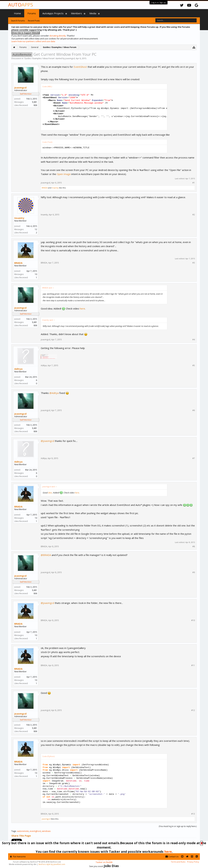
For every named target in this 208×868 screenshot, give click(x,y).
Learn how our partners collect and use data (33, 41)
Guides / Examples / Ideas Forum (39, 58)
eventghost (35, 831)
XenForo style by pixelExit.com (52, 864)
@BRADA (46, 555)
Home (17, 13)
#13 (193, 814)
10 (36, 274)
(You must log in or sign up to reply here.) (178, 826)
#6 (194, 410)
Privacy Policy (193, 862)
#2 (194, 215)
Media (93, 13)
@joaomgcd (47, 441)
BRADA (45, 188)
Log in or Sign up (159, 2)
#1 (194, 183)
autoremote (23, 831)
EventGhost (80, 67)
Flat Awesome (18, 857)
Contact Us (172, 857)
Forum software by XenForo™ (37, 862)
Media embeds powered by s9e (23, 864)
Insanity (55, 188)
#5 (194, 366)
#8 (194, 547)
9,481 (35, 102)
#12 (193, 710)
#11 (193, 665)
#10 (193, 620)
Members (76, 13)
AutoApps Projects (53, 13)
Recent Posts (34, 21)
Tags (14, 831)
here (82, 309)
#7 (194, 458)
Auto (21, 5)
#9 (194, 572)
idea (50, 493)
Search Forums (18, 21)
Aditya (18, 369)
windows (46, 831)
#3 (194, 263)
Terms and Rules (178, 862)
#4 (194, 340)
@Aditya (54, 393)
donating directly (58, 36)
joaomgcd (70, 58)
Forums (32, 13)
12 (36, 229)
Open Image (64, 174)
